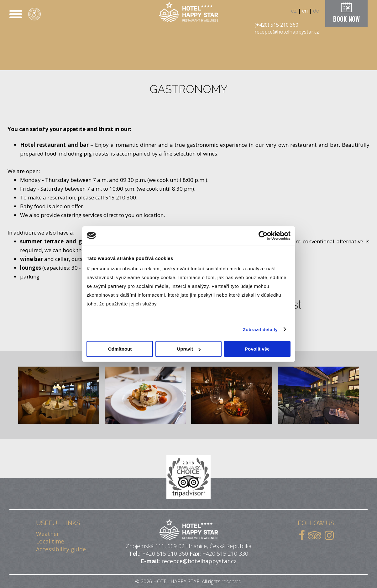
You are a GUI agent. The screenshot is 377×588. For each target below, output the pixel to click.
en (305, 11)
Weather (48, 534)
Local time (50, 541)
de (316, 11)
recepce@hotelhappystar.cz (287, 32)
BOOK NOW (346, 19)
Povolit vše (257, 349)
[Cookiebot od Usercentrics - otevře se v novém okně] (263, 236)
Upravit (189, 349)
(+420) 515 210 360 (276, 25)
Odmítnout (120, 349)
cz (294, 11)
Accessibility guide (61, 549)
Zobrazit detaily (260, 329)
